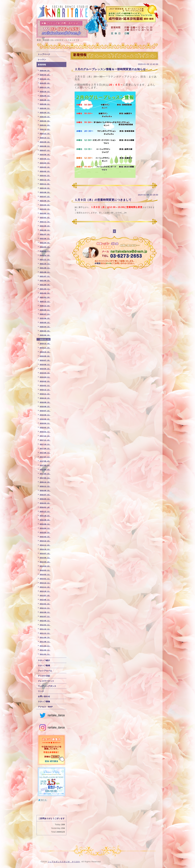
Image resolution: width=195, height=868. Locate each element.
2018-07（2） (45, 411)
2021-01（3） (45, 297)
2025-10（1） (45, 92)
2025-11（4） (45, 87)
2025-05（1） (45, 108)
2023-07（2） (45, 197)
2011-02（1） (45, 650)
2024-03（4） (45, 167)
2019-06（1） (45, 365)
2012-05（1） (45, 621)
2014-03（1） (45, 570)
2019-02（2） (45, 381)
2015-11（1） (45, 511)
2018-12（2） (45, 390)
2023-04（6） (45, 205)
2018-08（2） (45, 407)
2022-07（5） (45, 234)
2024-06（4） (45, 155)
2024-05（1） (45, 159)
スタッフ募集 (44, 702)
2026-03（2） (45, 75)
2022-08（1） (45, 230)
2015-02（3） (45, 537)
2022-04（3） (45, 243)
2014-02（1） (45, 574)
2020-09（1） (45, 310)
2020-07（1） (45, 314)
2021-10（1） (45, 264)
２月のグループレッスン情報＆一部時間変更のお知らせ (110, 69)
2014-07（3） (45, 553)
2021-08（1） (45, 272)
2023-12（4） (45, 180)
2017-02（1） (45, 478)
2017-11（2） (45, 440)
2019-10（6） (45, 352)
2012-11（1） (45, 608)
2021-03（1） (45, 289)
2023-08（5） (45, 192)
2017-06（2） (45, 461)
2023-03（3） (45, 209)
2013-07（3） (45, 595)
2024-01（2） (45, 176)
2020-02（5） (45, 335)
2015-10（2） (45, 516)
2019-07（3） (45, 360)
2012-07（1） (45, 616)
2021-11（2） (45, 260)
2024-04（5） (45, 163)
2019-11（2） (45, 348)
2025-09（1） (45, 96)
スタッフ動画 (44, 665)
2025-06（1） (45, 104)
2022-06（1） (45, 239)
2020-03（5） (45, 331)
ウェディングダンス (47, 686)
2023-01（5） (45, 218)
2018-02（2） (45, 427)
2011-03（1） (45, 646)
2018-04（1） (45, 423)
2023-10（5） (45, 188)
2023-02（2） (45, 213)
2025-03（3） (45, 117)
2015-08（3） (45, 520)
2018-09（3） (45, 402)
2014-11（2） (45, 545)
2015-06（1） (45, 524)
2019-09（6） (45, 356)
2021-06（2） (45, 281)
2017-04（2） (45, 469)
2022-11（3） (45, 222)
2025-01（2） (45, 125)
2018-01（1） (45, 432)
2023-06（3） (45, 201)
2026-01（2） (45, 83)
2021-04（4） (45, 285)
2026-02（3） (45, 79)
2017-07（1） (45, 457)
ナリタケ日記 (44, 676)
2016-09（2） (45, 490)
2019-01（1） (45, 386)
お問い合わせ (44, 696)
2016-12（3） (45, 482)
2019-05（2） (45, 369)
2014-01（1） (45, 579)
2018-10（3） (45, 398)
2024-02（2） (45, 171)
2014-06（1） (45, 558)
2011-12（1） (45, 629)
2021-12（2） (45, 255)
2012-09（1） (45, 612)
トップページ (44, 54)
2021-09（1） (45, 268)
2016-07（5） (45, 495)
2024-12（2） (45, 129)
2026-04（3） (45, 71)
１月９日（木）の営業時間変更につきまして (103, 200)
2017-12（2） (45, 436)
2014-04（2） (45, 566)
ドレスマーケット (46, 681)
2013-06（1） (45, 600)
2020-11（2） (45, 306)
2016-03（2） (45, 503)
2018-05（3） (45, 419)
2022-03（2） (45, 247)
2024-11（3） (45, 134)
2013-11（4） (45, 587)
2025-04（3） (45, 113)
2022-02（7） (45, 251)
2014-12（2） (45, 541)
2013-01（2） (45, 604)
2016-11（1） (45, 486)
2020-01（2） (45, 339)
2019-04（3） (45, 373)
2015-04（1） (45, 528)
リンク (41, 691)
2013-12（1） (45, 583)
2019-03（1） (45, 377)
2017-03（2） (45, 474)
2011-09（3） (45, 637)
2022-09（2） (45, 226)
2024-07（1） (45, 150)
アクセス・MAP (45, 707)
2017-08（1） (45, 453)
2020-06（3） (45, 318)
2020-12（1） (45, 302)
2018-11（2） (45, 394)
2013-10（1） (45, 591)
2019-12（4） (45, 344)
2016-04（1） (45, 499)
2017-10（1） (45, 444)
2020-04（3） (45, 327)
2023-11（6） (45, 184)
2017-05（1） (45, 465)
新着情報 (42, 65)
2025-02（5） (45, 121)
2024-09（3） (45, 142)
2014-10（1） (45, 549)
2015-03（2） (45, 532)
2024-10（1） (45, 138)
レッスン (42, 59)
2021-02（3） (45, 293)
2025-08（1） (45, 100)
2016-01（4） (45, 507)
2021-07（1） (45, 276)
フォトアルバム (45, 671)
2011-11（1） (45, 633)
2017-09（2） (45, 448)
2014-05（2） (45, 562)
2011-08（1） (45, 642)
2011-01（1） (45, 654)
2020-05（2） (45, 323)
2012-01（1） (45, 625)
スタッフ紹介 (44, 660)
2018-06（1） (45, 415)
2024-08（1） (45, 146)
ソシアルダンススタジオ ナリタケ (64, 862)
